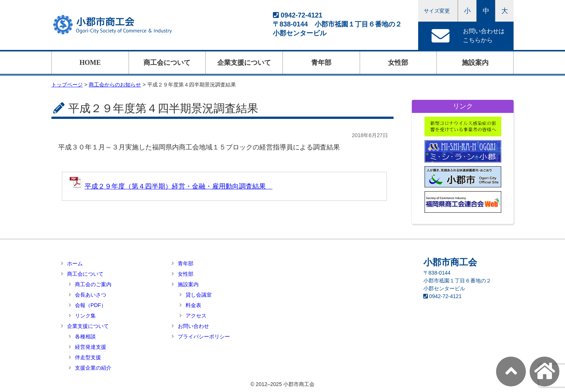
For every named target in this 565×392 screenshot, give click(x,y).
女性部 (398, 63)
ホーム (75, 263)
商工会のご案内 (93, 284)
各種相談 (85, 336)
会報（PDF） (91, 305)
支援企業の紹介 (93, 368)
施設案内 (475, 63)
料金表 (193, 305)
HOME (90, 63)
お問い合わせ (193, 326)
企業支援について (244, 63)
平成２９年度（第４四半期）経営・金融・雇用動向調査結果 (179, 186)
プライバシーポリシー (204, 336)
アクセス (196, 316)
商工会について (167, 63)
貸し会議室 (199, 295)
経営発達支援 (91, 347)
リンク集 (85, 316)
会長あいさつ (91, 295)
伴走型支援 (88, 357)
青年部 (321, 63)
